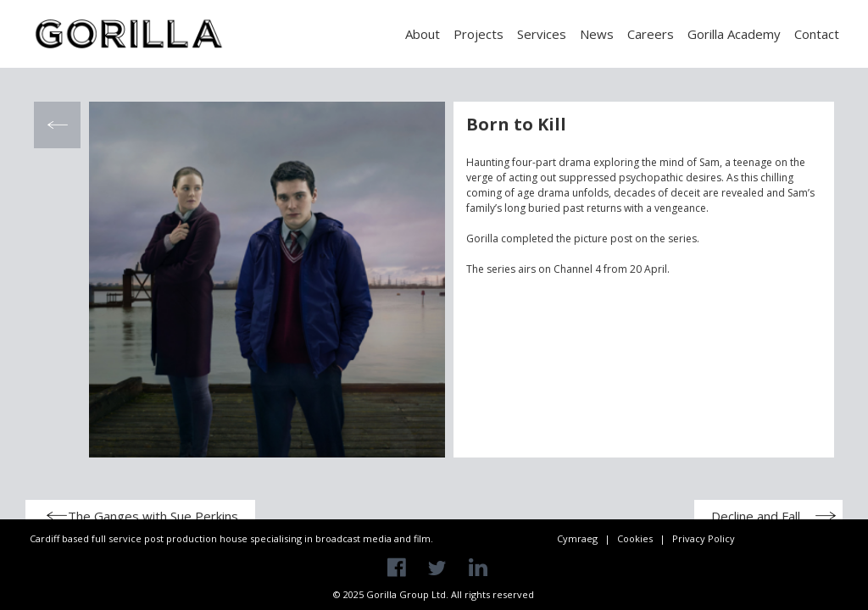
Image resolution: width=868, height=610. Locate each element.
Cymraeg (577, 538)
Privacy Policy (704, 538)
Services (542, 34)
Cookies (635, 538)
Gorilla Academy (734, 34)
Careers (651, 34)
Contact (817, 34)
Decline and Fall (756, 516)
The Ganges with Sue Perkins (153, 516)
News (597, 34)
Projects (479, 34)
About (423, 34)
